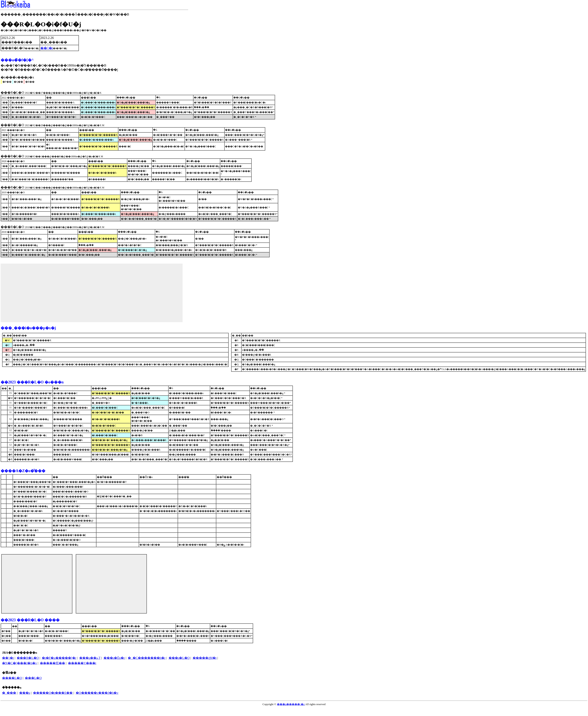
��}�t (8, 658)
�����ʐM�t (205, 658)
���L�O (33, 678)
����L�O (12, 678)
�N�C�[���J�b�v (20, 663)
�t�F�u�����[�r (59, 658)
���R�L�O (28, 658)
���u (25, 693)
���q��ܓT (90, 658)
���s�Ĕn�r (114, 658)
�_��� (9, 693)
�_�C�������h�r (147, 658)
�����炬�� (53, 663)
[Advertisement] (92, 293)
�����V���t (82, 663)
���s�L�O (179, 658)
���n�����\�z (291, 704)
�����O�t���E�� (53, 693)
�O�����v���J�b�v (97, 693)
